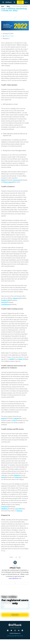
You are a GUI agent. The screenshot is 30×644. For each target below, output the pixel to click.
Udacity (3, 180)
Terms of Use (20, 636)
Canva (3, 477)
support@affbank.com (15, 578)
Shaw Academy (8, 182)
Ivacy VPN (18, 509)
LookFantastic (6, 304)
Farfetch (4, 302)
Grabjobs (16, 418)
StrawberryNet (6, 300)
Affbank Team (9, 36)
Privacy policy (12, 636)
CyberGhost (5, 507)
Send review (15, 615)
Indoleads (19, 511)
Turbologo (18, 477)
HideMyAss (5, 509)
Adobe (16, 475)
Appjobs (4, 418)
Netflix (11, 359)
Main (3, 6)
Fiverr (14, 421)
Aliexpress (16, 298)
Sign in (26, 2)
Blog (8, 6)
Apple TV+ (22, 359)
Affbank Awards (20, 2)
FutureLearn (17, 180)
